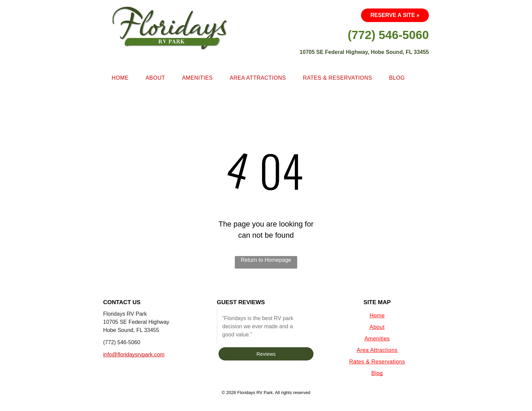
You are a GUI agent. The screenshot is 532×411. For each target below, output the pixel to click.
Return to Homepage (266, 260)
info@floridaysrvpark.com (134, 355)
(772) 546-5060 (122, 342)
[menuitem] (120, 78)
